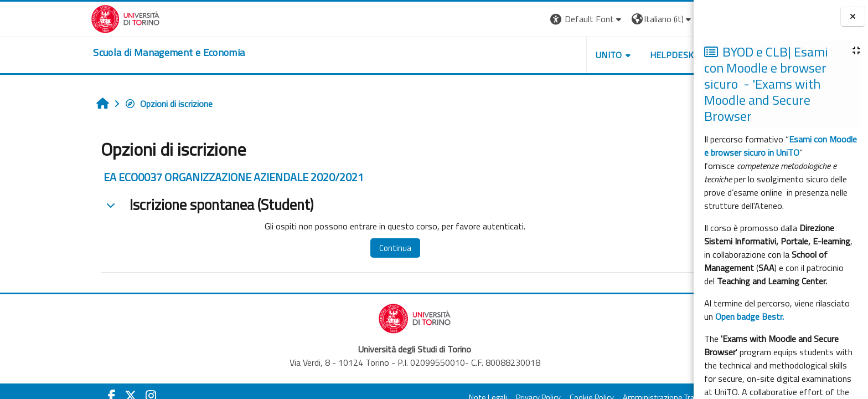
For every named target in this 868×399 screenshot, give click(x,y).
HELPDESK (604, 55)
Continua (327, 248)
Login (652, 19)
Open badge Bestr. (750, 316)
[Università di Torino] (58, 18)
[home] (101, 53)
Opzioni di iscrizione (101, 104)
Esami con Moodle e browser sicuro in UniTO (781, 146)
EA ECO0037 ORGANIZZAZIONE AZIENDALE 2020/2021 (166, 177)
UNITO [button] (541, 55)
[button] (519, 19)
